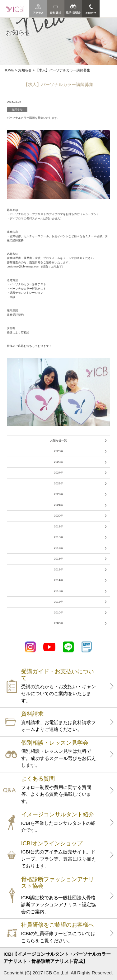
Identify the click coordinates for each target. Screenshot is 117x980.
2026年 (58, 451)
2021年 (58, 505)
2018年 (58, 537)
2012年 (58, 602)
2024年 (58, 473)
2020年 (58, 516)
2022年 (58, 494)
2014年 (58, 580)
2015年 (58, 569)
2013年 (58, 591)
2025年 (58, 462)
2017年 (58, 548)
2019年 (58, 526)
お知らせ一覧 (58, 440)
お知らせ (25, 70)
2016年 (58, 559)
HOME (9, 70)
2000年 (58, 623)
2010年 (58, 612)
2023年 (58, 483)
